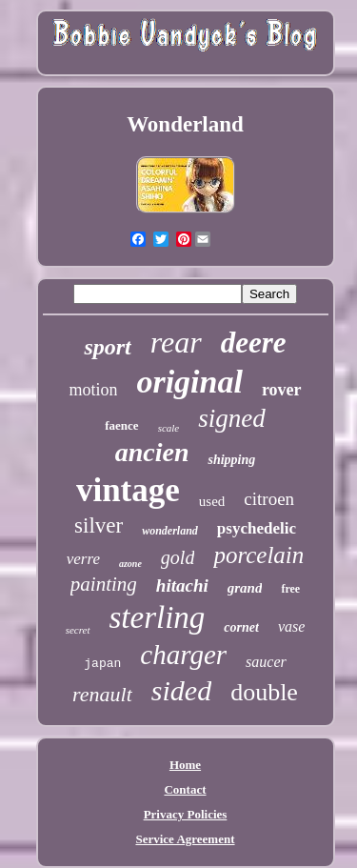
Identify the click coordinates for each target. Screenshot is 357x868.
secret (78, 630)
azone (130, 564)
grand (245, 588)
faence (121, 425)
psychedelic (257, 528)
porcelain (258, 555)
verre (83, 559)
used (212, 501)
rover (282, 390)
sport (107, 347)
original (189, 382)
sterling (158, 617)
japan (102, 664)
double (264, 692)
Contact (185, 789)
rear (176, 342)
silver (99, 525)
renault (102, 694)
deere (254, 343)
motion (93, 390)
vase (291, 626)
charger (183, 655)
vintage (128, 490)
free (290, 589)
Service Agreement (185, 839)
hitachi (182, 585)
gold (178, 557)
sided (181, 690)
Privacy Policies (186, 814)
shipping (231, 460)
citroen (269, 499)
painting (104, 584)
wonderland (170, 531)
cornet (241, 627)
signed (232, 418)
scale (169, 428)
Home (185, 765)
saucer (266, 662)
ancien (152, 452)
